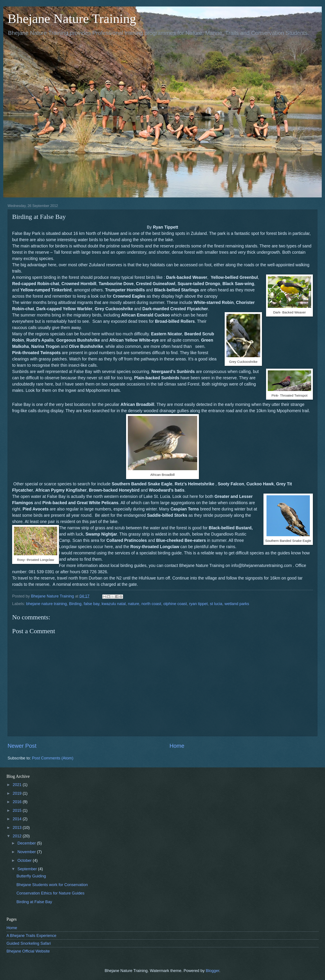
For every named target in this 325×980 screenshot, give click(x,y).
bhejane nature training (46, 604)
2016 (18, 802)
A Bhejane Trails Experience (31, 936)
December (27, 843)
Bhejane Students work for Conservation (52, 885)
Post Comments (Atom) (53, 758)
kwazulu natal (114, 604)
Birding (75, 604)
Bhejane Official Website (28, 951)
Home (177, 746)
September (28, 869)
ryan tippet (198, 604)
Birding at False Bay (34, 902)
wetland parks (237, 604)
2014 (18, 819)
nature (133, 604)
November (27, 852)
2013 (18, 827)
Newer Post (22, 746)
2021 (18, 785)
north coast (151, 604)
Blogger (212, 971)
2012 (18, 836)
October (25, 860)
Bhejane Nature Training (72, 19)
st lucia (216, 604)
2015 (18, 810)
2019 (18, 793)
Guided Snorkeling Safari (29, 943)
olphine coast (175, 604)
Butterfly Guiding (31, 876)
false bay (91, 604)
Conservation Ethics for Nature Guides (50, 893)
